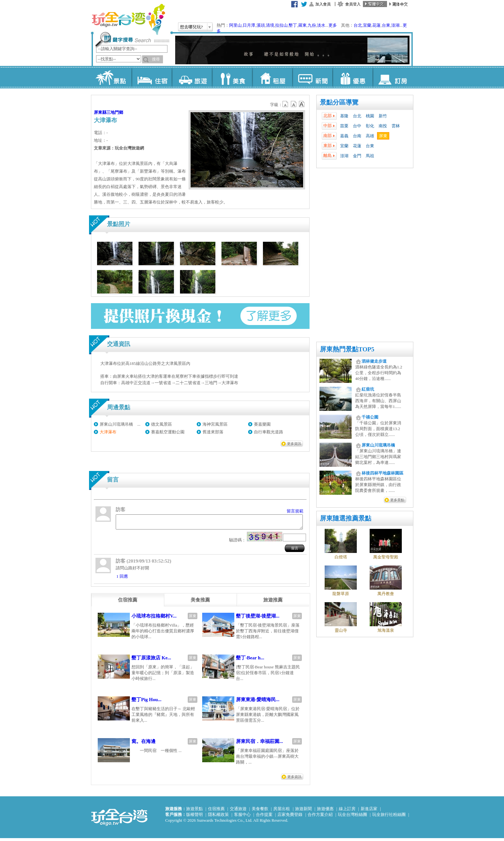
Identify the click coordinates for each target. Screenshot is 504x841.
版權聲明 (194, 817)
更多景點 (397, 500)
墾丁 (293, 25)
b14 (302, 104)
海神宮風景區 (215, 424)
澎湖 (395, 25)
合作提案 (264, 817)
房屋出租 (282, 812)
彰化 (370, 126)
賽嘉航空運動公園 (168, 432)
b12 (286, 104)
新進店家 (369, 812)
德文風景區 (162, 424)
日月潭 (249, 25)
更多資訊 (294, 444)
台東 (386, 25)
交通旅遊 (238, 812)
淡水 (321, 25)
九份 (312, 25)
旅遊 (192, 77)
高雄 (370, 136)
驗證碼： (238, 543)
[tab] (128, 603)
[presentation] (128, 603)
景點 (111, 77)
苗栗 (344, 126)
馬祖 (370, 156)
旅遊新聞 (303, 812)
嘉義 (344, 136)
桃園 (370, 116)
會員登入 (353, 4)
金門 (357, 156)
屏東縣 (100, 112)
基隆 (344, 116)
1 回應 (122, 579)
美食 (232, 77)
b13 (294, 104)
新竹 (383, 116)
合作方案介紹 (320, 817)
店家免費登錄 (290, 817)
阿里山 (235, 25)
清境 (270, 25)
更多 (333, 25)
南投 (383, 126)
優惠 (352, 77)
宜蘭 (367, 25)
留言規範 (295, 511)
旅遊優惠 (325, 812)
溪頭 (261, 25)
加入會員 (323, 4)
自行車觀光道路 (269, 432)
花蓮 (376, 25)
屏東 (383, 136)
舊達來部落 (213, 432)
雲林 (396, 126)
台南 (357, 136)
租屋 (272, 77)
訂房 (393, 77)
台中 (357, 126)
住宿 (152, 77)
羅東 (302, 25)
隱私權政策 (218, 817)
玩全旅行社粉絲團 (389, 817)
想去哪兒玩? (191, 27)
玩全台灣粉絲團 (352, 817)
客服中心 (242, 817)
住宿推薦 (216, 812)
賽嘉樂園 (262, 424)
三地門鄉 (115, 112)
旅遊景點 (194, 812)
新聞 (312, 77)
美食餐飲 (260, 812)
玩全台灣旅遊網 (128, 19)
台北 (358, 25)
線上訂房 (347, 812)
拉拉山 (281, 25)
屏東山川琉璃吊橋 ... (120, 424)
